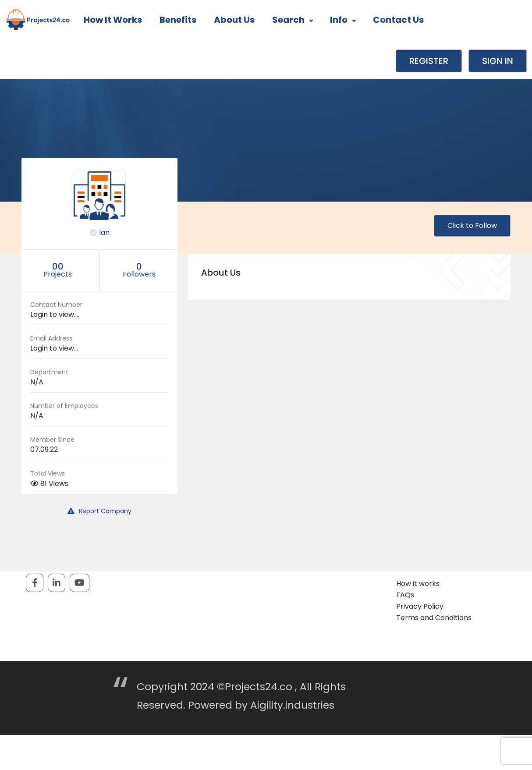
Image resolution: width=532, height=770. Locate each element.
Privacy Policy (420, 606)
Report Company (99, 511)
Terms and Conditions (434, 618)
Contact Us (398, 20)
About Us (234, 20)
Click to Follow (472, 225)
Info (343, 20)
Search (292, 20)
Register (429, 61)
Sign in (498, 61)
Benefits (178, 20)
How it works (113, 20)
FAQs (405, 595)
